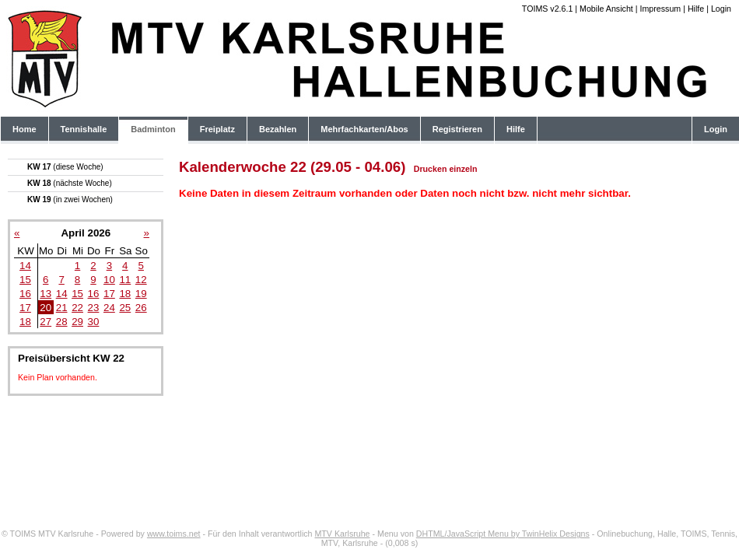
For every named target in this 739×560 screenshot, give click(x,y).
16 (25, 294)
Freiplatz (217, 129)
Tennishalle (84, 129)
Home (25, 129)
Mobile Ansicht (606, 9)
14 (25, 266)
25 (125, 308)
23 (94, 308)
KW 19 (70, 199)
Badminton (153, 129)
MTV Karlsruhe (342, 534)
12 (141, 280)
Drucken (431, 169)
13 (46, 294)
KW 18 (70, 183)
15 (25, 280)
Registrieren (457, 129)
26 (141, 308)
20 (46, 308)
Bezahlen (278, 129)
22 (77, 308)
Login (721, 9)
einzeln (463, 169)
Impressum (660, 9)
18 (125, 294)
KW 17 (65, 167)
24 (109, 308)
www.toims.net (174, 534)
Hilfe (696, 9)
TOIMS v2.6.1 (548, 9)
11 (125, 280)
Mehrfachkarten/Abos (364, 129)
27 (46, 322)
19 (141, 294)
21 (62, 308)
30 (94, 322)
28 (62, 322)
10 (109, 280)
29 (77, 322)
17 (109, 294)
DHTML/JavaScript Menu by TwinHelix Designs (503, 534)
